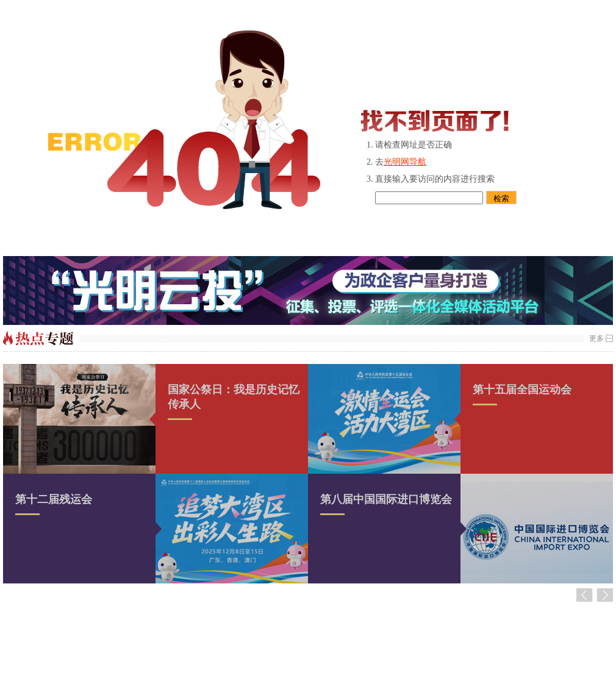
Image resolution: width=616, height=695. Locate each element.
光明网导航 (405, 162)
